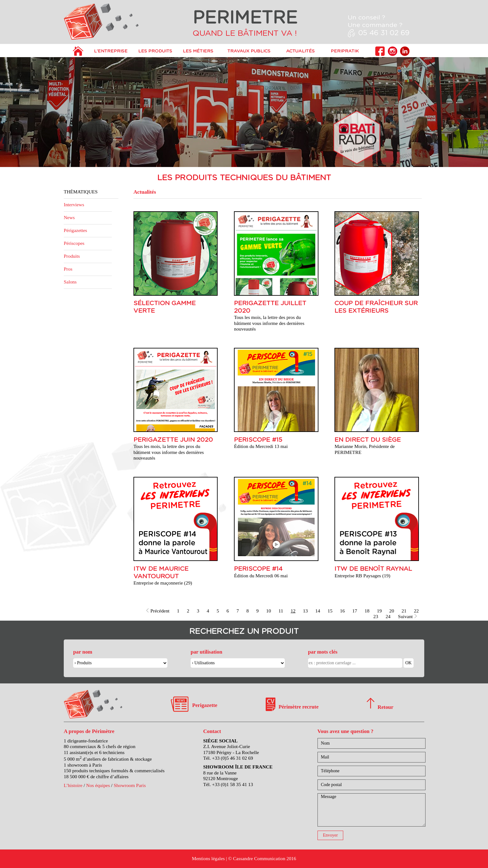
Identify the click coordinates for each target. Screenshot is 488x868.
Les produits (155, 51)
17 (355, 611)
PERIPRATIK (345, 51)
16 (342, 611)
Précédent (157, 611)
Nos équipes (98, 785)
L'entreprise (111, 51)
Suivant (408, 616)
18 (367, 611)
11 (281, 611)
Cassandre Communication (259, 858)
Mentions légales (208, 858)
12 (293, 611)
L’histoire (73, 785)
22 (416, 611)
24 (388, 616)
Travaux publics (249, 51)
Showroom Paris (130, 785)
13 (305, 611)
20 (392, 611)
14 (318, 611)
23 (376, 616)
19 (379, 611)
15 (330, 611)
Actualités (300, 51)
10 (269, 611)
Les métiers (198, 51)
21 (404, 611)
